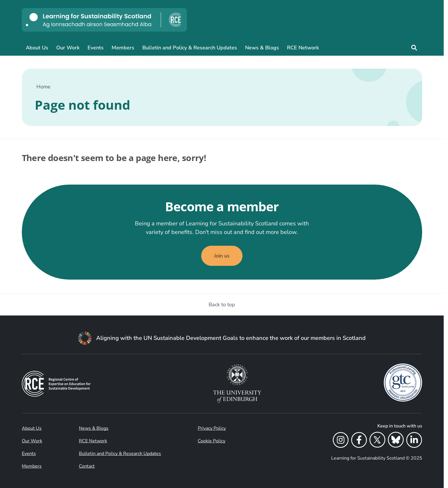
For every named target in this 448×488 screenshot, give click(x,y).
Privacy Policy (212, 428)
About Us (37, 48)
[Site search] (414, 48)
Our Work (68, 48)
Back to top (222, 305)
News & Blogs (262, 48)
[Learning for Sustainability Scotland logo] (104, 20)
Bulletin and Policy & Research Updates (190, 48)
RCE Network (303, 48)
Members (123, 48)
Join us (222, 256)
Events (96, 48)
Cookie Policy (212, 441)
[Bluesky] (396, 441)
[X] (377, 441)
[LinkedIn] (414, 441)
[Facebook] (359, 441)
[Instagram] (341, 441)
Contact (87, 466)
